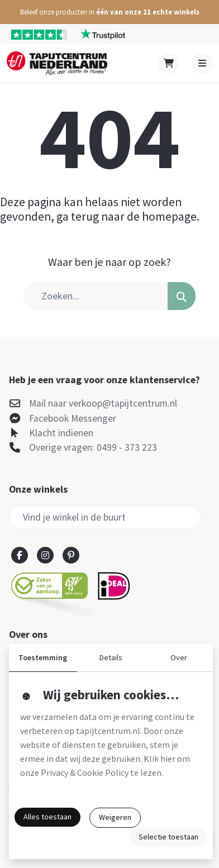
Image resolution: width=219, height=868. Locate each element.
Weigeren (115, 817)
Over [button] (179, 657)
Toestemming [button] (43, 657)
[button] (109, 12)
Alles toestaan (47, 817)
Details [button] (111, 657)
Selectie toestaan (168, 837)
